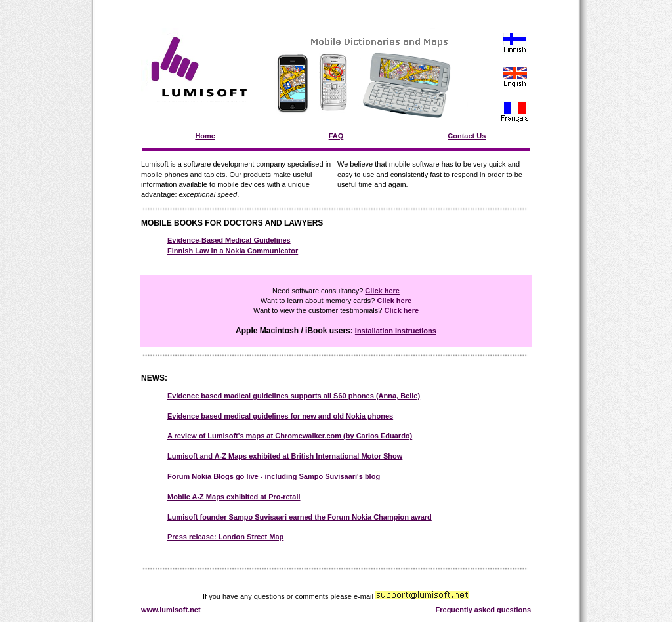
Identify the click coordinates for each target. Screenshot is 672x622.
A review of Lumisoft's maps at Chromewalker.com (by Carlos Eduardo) (290, 436)
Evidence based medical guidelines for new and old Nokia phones (280, 416)
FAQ (336, 136)
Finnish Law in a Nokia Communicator (233, 251)
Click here (382, 291)
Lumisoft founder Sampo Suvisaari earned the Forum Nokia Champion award (300, 517)
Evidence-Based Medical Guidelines (229, 240)
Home (205, 136)
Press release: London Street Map (225, 537)
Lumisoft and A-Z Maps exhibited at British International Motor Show (285, 456)
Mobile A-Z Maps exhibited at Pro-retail (234, 497)
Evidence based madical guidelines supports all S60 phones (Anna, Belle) (294, 396)
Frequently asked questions (483, 610)
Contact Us (467, 136)
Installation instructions (396, 331)
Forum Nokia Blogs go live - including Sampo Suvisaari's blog (274, 476)
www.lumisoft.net (171, 610)
